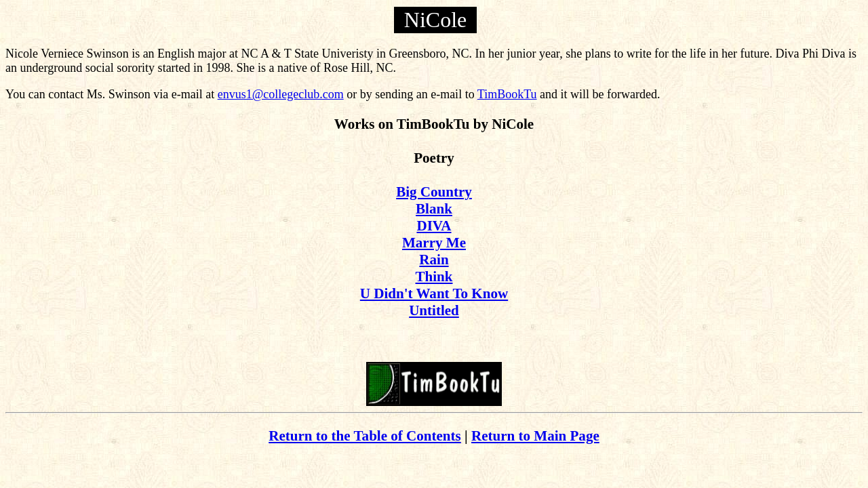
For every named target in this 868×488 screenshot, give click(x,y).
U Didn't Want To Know (434, 293)
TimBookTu (507, 94)
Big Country (434, 192)
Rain (434, 260)
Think (434, 277)
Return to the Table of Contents (365, 436)
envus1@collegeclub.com (281, 94)
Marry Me (434, 243)
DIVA (434, 226)
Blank (434, 209)
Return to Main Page (535, 436)
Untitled (434, 310)
